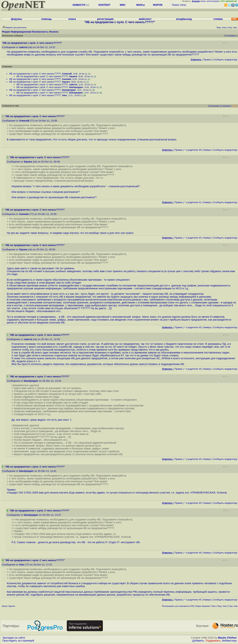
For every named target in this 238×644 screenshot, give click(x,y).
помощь (47, 19)
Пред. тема (222, 606)
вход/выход (184, 19)
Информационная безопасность (29, 32)
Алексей (67, 74)
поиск (72, 19)
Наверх (207, 150)
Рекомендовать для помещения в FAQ (178, 606)
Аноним (67, 79)
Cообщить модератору (225, 60)
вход (203, 1)
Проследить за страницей (18, 641)
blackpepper (76, 87)
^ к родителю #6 (193, 553)
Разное (54, 32)
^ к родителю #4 (193, 369)
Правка (207, 60)
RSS (235, 106)
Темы (213, 606)
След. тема (233, 606)
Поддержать (213, 641)
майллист (145, 19)
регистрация (213, 1)
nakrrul (23, 47)
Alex (65, 95)
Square (73, 76)
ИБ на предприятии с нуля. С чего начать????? (35, 74)
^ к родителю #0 (193, 150)
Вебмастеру (229, 641)
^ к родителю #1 (193, 202)
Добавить (198, 641)
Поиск (175, 5)
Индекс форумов (203, 606)
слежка (218, 19)
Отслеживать (231, 36)
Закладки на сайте (14, 638)
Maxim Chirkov (227, 638)
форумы (17, 19)
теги (183, 5)
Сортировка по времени (220, 106)
